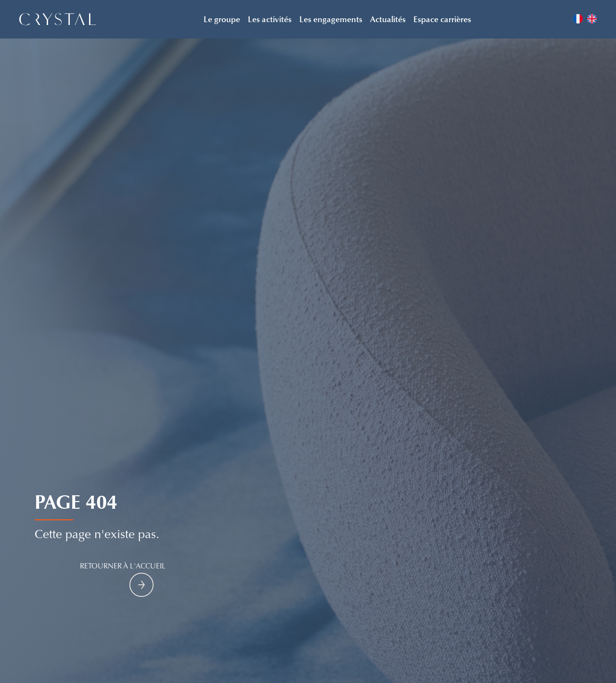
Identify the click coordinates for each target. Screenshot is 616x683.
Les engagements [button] (331, 19)
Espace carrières (442, 19)
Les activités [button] (270, 19)
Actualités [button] (388, 19)
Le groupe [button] (222, 19)
